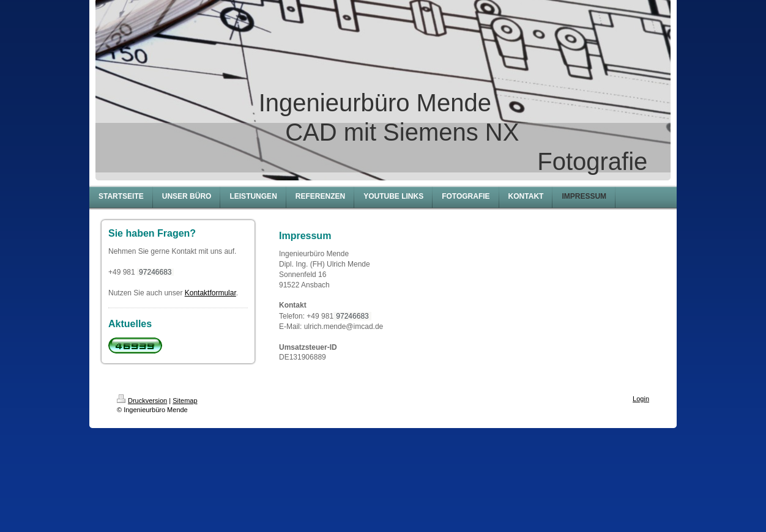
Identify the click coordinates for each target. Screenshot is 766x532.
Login (641, 399)
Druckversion (142, 401)
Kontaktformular (210, 293)
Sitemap (185, 401)
